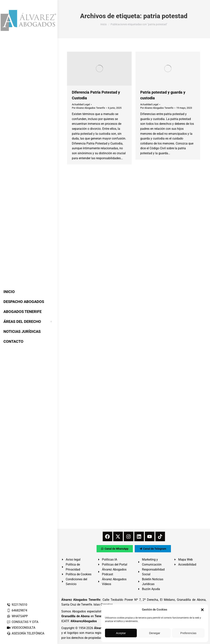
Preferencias (188, 633)
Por (88, 108)
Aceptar (121, 633)
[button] (202, 610)
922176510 (17, 605)
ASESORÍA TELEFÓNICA (25, 633)
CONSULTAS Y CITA (23, 622)
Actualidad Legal (81, 104)
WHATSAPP (17, 616)
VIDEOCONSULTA (21, 628)
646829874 (17, 610)
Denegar (155, 633)
